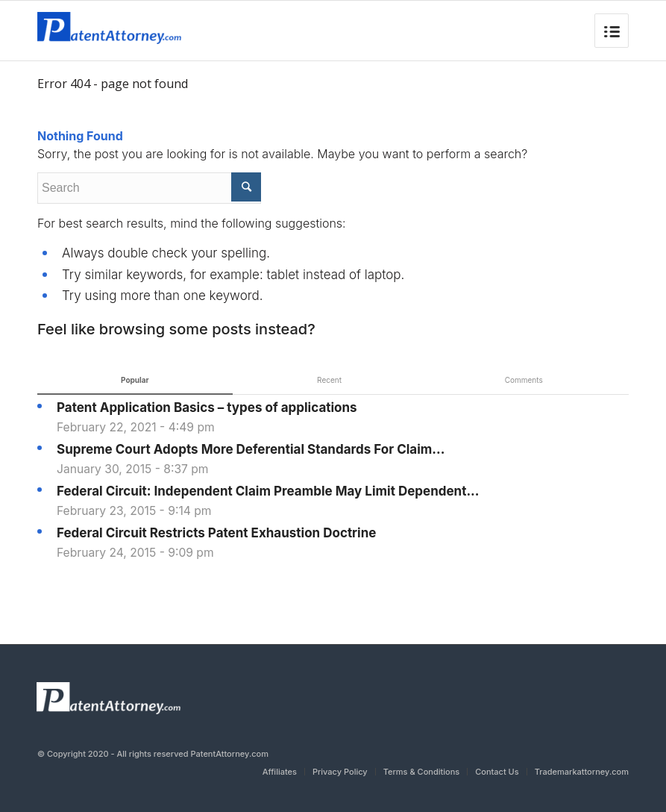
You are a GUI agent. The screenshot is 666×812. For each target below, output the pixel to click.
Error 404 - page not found (113, 84)
